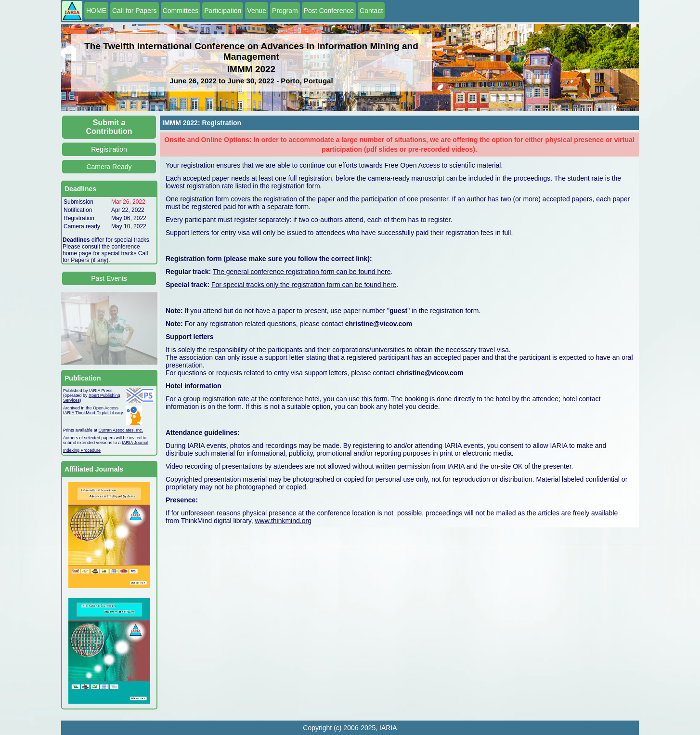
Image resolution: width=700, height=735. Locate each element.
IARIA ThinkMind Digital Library (93, 413)
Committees (181, 11)
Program (285, 11)
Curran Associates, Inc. (121, 430)
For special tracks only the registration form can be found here (304, 285)
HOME (96, 11)
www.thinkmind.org (283, 521)
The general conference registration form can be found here (302, 272)
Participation (223, 11)
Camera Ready (109, 167)
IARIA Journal (135, 443)
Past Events (109, 278)
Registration (109, 149)
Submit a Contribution (109, 127)
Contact (371, 11)
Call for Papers (135, 11)
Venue (257, 11)
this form (375, 399)
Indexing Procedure (82, 450)
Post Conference (329, 11)
